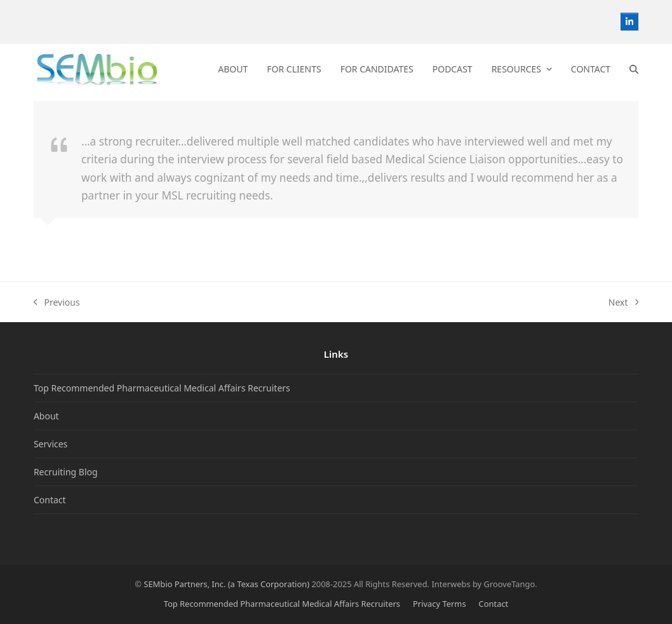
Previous (57, 303)
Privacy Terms (440, 604)
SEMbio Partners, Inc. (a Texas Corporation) (226, 584)
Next (623, 303)
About (46, 416)
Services (50, 444)
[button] (634, 69)
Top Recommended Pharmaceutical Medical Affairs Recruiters (162, 388)
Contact (50, 500)
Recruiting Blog (66, 472)
